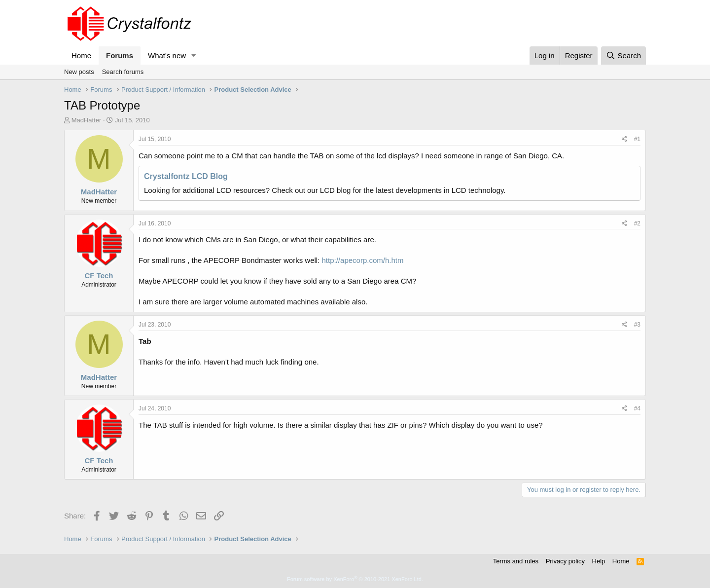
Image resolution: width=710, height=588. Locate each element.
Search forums (123, 72)
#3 (637, 325)
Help (599, 561)
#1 (637, 139)
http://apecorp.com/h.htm (363, 260)
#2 (637, 223)
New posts (79, 72)
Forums (120, 55)
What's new (167, 55)
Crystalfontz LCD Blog (186, 176)
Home (81, 55)
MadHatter (87, 120)
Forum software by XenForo (355, 579)
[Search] (623, 55)
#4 (637, 408)
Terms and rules (516, 561)
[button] (194, 55)
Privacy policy (565, 561)
